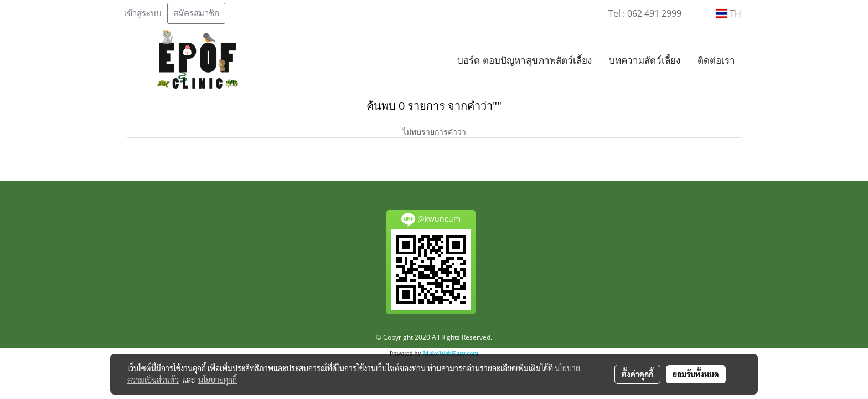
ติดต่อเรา (716, 60)
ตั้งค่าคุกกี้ (637, 374)
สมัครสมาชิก (196, 13)
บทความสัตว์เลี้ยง (645, 60)
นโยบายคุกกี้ (218, 380)
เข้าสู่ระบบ (143, 13)
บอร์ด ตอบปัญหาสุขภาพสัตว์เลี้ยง (525, 60)
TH (728, 13)
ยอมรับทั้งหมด (696, 374)
